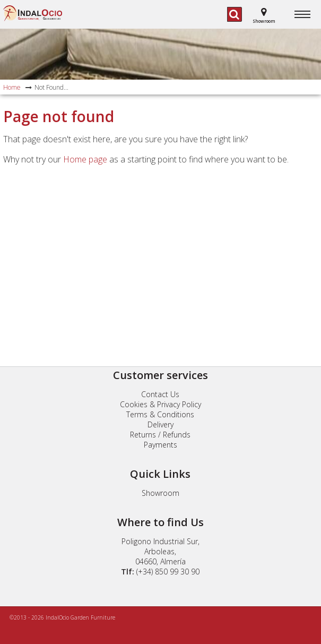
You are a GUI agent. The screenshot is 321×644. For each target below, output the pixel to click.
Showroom (160, 493)
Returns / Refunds (160, 435)
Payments (160, 445)
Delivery (160, 424)
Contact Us (160, 394)
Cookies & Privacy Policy (160, 404)
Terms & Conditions (160, 414)
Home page (85, 159)
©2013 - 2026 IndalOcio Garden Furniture (62, 617)
